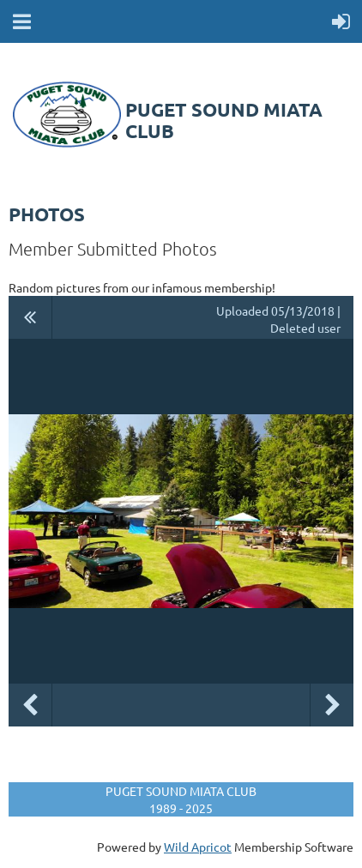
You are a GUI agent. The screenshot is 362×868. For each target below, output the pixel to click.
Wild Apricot (198, 847)
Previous (30, 705)
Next (332, 705)
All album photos (30, 317)
